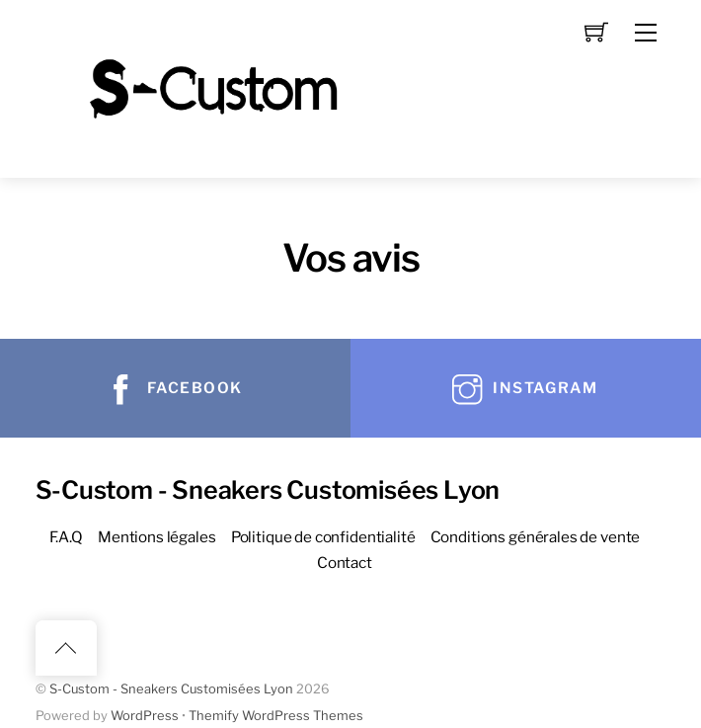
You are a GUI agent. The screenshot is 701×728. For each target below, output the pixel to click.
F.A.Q (66, 537)
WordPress (145, 716)
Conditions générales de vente (536, 537)
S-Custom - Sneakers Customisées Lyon (171, 689)
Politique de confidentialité (323, 537)
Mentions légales (157, 537)
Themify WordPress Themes (276, 716)
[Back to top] (66, 648)
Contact (345, 563)
